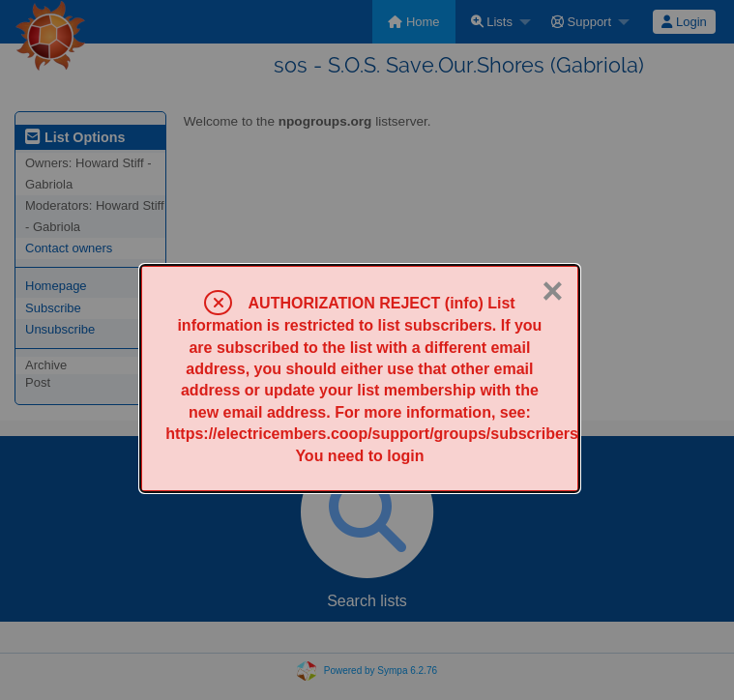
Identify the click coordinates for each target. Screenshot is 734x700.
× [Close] (552, 291)
